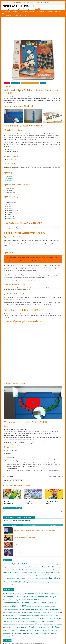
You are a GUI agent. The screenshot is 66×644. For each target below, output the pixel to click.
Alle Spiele (8, 12)
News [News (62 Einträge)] (9, 621)
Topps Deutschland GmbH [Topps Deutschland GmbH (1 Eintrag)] (38, 582)
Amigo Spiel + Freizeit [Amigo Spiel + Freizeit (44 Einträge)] (18, 564)
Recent (33, 525)
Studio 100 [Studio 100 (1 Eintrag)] (31, 582)
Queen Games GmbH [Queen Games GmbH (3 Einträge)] (44, 578)
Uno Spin (16, 545)
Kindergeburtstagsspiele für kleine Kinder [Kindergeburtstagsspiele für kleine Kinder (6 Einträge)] (31, 613)
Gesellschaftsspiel (11, 180)
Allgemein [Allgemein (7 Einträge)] (17, 594)
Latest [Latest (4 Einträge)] (35, 619)
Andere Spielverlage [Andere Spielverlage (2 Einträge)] (31, 564)
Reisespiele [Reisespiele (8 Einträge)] (59, 624)
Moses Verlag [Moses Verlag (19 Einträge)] (32, 575)
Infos (24, 15)
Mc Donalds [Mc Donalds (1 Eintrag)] (25, 575)
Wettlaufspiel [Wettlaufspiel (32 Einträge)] (51, 630)
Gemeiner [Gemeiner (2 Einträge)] (60, 567)
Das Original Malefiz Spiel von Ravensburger (25, 537)
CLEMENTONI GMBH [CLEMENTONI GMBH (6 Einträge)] (50, 564)
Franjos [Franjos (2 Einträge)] (56, 567)
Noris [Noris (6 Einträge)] (46, 575)
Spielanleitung (11, 219)
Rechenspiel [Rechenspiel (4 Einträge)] (52, 624)
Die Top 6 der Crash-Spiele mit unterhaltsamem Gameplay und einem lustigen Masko (34, 530)
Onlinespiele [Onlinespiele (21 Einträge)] (35, 621)
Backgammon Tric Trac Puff (55, 476)
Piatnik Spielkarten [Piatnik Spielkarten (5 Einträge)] (11, 578)
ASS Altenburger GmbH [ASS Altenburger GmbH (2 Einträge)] (40, 564)
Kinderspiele (41, 12)
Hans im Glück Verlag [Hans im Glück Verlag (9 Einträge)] (29, 570)
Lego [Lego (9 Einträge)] (55, 572)
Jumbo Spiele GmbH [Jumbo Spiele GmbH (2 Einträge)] (50, 573)
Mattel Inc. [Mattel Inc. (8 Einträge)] (20, 575)
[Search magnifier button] (61, 512)
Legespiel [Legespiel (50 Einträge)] (42, 618)
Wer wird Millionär (19, 552)
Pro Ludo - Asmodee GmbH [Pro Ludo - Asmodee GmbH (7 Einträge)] (32, 578)
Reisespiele (50, 12)
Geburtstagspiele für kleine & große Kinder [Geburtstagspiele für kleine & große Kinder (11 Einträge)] (14, 600)
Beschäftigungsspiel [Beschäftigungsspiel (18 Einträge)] (32, 594)
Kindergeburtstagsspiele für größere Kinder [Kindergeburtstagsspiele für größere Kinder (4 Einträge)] (12, 613)
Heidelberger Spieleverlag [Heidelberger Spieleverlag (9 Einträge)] (48, 570)
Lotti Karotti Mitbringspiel (9, 502)
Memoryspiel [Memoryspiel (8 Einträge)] (51, 619)
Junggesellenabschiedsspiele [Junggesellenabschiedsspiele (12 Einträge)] (11, 610)
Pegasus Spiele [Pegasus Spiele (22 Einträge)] (53, 575)
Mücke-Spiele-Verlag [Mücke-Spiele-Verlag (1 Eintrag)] (41, 575)
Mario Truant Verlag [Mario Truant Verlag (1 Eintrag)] (13, 575)
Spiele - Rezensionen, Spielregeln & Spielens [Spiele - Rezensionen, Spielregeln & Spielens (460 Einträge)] (32, 627)
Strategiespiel (43, 83)
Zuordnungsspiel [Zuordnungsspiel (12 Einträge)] (8, 636)
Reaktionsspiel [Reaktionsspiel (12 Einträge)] (44, 624)
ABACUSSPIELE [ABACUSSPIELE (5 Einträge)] (6, 564)
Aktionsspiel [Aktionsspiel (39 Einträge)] (8, 594)
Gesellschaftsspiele (28, 12)
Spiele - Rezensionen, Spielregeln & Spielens (30, 83)
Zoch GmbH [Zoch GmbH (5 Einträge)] (10, 585)
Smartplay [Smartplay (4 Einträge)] (6, 627)
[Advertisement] (33, 28)
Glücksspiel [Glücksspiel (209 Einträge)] (19, 606)
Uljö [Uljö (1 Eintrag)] (43, 582)
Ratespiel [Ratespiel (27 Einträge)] (35, 624)
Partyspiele (8, 15)
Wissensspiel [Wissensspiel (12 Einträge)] (7, 634)
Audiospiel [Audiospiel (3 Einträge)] (22, 594)
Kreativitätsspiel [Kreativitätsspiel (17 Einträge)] (28, 619)
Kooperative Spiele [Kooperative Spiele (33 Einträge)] (14, 619)
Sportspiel (58, 12)
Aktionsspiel (16, 12)
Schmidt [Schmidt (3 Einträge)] (8, 582)
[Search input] (31, 512)
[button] (20, 12)
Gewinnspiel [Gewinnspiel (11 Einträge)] (7, 606)
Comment (53, 525)
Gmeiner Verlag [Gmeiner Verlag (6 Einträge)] (7, 570)
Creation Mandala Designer (52, 502)
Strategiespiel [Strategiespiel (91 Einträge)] (38, 630)
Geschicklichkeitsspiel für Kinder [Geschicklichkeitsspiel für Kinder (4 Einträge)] (51, 600)
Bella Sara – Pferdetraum (29, 502)
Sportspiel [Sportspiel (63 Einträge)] (26, 630)
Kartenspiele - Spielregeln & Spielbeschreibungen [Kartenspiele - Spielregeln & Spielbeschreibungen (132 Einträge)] (41, 609)
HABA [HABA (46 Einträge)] (21, 570)
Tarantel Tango (8, 476)
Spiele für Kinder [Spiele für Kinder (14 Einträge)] (15, 631)
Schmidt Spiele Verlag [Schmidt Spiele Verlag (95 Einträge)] (19, 582)
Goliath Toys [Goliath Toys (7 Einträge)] (15, 570)
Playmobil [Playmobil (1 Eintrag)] (18, 578)
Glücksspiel (18, 15)
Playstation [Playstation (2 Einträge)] (22, 578)
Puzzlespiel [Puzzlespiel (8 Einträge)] (20, 624)
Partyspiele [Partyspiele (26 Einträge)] (44, 621)
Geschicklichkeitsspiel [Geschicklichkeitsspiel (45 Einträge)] (35, 600)
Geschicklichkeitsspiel (16, 83)
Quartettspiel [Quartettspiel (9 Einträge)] (27, 624)
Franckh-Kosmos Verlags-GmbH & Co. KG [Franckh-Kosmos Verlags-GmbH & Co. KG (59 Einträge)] (38, 567)
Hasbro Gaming (15, 150)
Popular (13, 525)
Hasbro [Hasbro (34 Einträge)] (38, 570)
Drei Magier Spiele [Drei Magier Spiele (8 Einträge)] (17, 567)
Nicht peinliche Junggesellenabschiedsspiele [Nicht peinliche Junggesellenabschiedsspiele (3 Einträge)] (21, 622)
